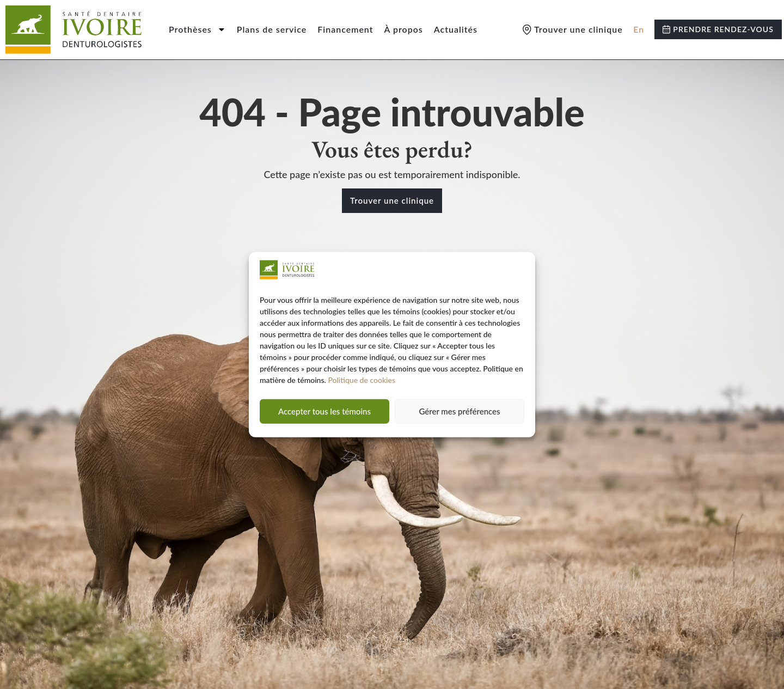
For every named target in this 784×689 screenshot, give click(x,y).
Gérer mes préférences (459, 411)
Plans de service (272, 29)
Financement (345, 29)
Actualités (456, 29)
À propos (404, 29)
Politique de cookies (362, 380)
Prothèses (197, 29)
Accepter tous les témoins (324, 411)
